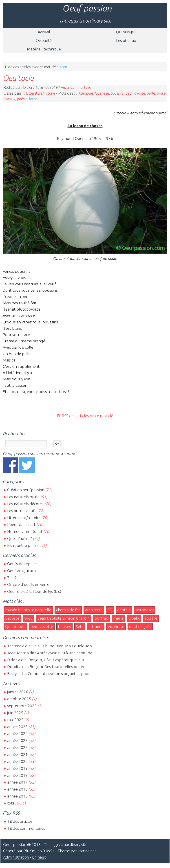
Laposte (12, 618)
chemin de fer (68, 610)
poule (161, 93)
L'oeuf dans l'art (21, 524)
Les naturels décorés (25, 504)
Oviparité (44, 40)
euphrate (116, 626)
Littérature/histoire (41, 93)
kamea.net (87, 851)
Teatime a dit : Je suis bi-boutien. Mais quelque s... (51, 646)
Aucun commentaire (76, 87)
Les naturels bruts (23, 497)
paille (151, 93)
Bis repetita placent (24, 545)
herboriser (145, 610)
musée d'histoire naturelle (28, 610)
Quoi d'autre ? (20, 538)
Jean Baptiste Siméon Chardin (64, 618)
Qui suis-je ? (126, 32)
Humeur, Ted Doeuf (25, 531)
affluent (96, 626)
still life (151, 618)
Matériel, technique (44, 49)
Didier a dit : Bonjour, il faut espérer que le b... (47, 660)
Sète (80, 626)
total (12, 803)
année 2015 (17, 796)
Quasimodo (15, 626)
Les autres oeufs (22, 511)
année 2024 (17, 733)
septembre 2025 (22, 706)
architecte (94, 610)
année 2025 (17, 727)
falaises (64, 626)
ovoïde (140, 93)
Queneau (102, 93)
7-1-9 (12, 578)
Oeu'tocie (18, 78)
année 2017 (17, 782)
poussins (117, 93)
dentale (124, 610)
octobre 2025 (19, 699)
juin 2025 (15, 713)
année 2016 (17, 789)
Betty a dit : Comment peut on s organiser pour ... (50, 674)
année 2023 (17, 740)
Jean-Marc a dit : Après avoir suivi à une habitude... (51, 653)
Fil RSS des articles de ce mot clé (85, 416)
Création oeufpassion (26, 490)
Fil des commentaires (26, 828)
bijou (29, 618)
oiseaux (9, 99)
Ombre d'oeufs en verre (28, 584)
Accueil (44, 32)
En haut (39, 857)
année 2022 (17, 747)
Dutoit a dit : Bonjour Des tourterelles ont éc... (47, 667)
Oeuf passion (87, 8)
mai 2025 (15, 720)
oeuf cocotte (42, 626)
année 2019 (17, 768)
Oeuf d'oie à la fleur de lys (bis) (34, 591)
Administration (16, 857)
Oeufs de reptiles (22, 564)
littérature (85, 93)
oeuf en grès (140, 626)
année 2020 (17, 761)
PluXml (30, 851)
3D (110, 610)
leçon (33, 99)
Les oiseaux (126, 40)
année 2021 (17, 754)
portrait (101, 618)
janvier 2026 (18, 692)
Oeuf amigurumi (22, 571)
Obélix (134, 618)
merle (118, 618)
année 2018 (17, 775)
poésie (22, 99)
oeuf (129, 93)
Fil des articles (20, 821)
